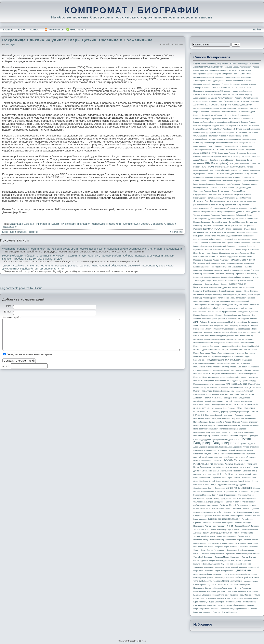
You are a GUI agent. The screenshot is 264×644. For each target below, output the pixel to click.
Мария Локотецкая (202, 353)
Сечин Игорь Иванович (239, 488)
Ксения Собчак (214, 312)
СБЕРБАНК (223, 474)
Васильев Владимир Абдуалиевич (232, 132)
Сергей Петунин (234, 478)
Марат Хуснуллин (230, 350)
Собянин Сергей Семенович (234, 505)
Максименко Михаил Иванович (240, 339)
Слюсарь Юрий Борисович (244, 498)
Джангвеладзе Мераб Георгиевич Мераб (211, 208)
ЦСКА (226, 574)
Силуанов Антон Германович (236, 492)
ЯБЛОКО (215, 609)
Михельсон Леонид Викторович (234, 377)
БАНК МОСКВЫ (212, 105)
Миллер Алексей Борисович (235, 367)
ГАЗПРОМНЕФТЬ (238, 167)
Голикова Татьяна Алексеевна (219, 177)
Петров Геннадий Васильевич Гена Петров (212, 422)
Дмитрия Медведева (226, 212)
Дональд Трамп (243, 212)
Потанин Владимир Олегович (206, 436)
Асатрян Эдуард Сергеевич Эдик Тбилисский (213, 101)
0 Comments (176, 232)
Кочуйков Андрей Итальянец (247, 305)
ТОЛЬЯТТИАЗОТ (201, 529)
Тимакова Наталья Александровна (228, 516)
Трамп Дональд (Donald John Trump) (221, 533)
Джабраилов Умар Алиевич (237, 205)
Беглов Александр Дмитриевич (234, 108)
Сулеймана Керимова (242, 512)
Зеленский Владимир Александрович (240, 239)
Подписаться (54, 30)
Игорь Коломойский (251, 250)
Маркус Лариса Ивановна (222, 353)
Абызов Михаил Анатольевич (239, 67)
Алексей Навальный (234, 81)
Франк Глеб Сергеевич (203, 557)
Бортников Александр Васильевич (244, 126)
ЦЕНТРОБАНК (243, 571)
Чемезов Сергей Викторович (227, 581)
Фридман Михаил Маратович (227, 557)
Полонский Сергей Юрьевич (206, 429)
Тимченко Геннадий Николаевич (224, 519)
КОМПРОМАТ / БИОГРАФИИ (132, 10)
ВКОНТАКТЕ (219, 150)
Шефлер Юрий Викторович (219, 591)
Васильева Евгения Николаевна (30, 224)
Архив (22, 30)
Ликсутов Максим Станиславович (220, 329)
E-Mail (5, 232)
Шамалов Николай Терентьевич (219, 588)
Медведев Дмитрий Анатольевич (224, 360)
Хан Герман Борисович (241, 560)
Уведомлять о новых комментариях (30, 354)
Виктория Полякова (232, 146)
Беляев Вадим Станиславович (238, 115)
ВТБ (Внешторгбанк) (217, 163)
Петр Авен (235, 419)
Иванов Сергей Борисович (225, 246)
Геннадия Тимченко (234, 174)
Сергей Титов (215, 481)
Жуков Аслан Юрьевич (215, 236)
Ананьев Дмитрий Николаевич (219, 91)
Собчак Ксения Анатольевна (206, 505)
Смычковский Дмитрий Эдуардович (209, 502)
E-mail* (8, 312)
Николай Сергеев (232, 401)
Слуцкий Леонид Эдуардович (218, 498)
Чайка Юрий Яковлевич (247, 577)
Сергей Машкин (219, 478)
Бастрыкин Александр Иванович (237, 105)
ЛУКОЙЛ (242, 332)
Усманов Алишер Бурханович (233, 543)
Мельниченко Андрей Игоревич (207, 367)
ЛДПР (196, 322)
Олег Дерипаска (214, 408)
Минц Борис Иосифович (223, 370)
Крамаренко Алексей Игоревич (240, 308)
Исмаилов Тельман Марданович (223, 257)
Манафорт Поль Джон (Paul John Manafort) (241, 346)
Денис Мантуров (243, 198)
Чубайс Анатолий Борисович (220, 585)
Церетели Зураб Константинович (208, 574)
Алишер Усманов (249, 84)
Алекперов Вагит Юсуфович (228, 77)
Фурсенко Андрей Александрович (215, 560)
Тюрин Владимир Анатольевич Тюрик (226, 540)
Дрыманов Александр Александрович (218, 215)
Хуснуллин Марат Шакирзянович (219, 571)
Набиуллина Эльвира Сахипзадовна (217, 391)
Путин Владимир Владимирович (222, 441)
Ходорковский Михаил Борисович (236, 564)
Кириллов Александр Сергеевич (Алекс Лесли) (236, 274)
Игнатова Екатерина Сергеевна (227, 250)
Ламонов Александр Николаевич (242, 319)
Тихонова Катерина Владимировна (218, 523)
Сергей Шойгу (244, 481)
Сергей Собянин (201, 481)
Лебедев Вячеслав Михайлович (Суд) (216, 322)
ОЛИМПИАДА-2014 (202, 412)
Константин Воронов (221, 301)
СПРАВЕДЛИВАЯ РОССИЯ (218, 509)
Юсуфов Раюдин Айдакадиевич (232, 605)
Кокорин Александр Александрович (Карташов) (226, 294)
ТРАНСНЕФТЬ (247, 533)
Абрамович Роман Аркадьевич (209, 67)
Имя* (9, 306)
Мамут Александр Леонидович (207, 346)
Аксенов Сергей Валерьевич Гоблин (223, 74)
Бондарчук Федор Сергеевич (215, 126)
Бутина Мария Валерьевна (248, 129)
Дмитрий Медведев (239, 208)
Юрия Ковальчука (233, 602)
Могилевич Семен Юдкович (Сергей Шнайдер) (236, 381)
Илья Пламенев (242, 253)
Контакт (35, 30)
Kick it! (13, 232)
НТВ (204, 408)
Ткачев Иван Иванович (215, 526)
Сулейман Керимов (223, 512)
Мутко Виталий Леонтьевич (216, 387)
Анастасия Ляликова (242, 91)
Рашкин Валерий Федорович (233, 450)
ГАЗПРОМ (208, 167)
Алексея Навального (231, 84)
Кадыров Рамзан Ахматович (217, 260)
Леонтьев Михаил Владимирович (208, 325)
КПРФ (222, 308)
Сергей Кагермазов (202, 478)
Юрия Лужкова (249, 602)
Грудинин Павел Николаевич (222, 188)
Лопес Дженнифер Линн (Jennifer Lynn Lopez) (121, 224)
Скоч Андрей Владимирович (225, 495)
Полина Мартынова (251, 425)
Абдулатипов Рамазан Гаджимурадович (211, 63)
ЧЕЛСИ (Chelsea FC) (202, 581)
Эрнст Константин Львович (212, 598)
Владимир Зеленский (235, 150)
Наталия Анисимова (213, 398)
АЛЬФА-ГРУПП (228, 88)
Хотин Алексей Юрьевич (236, 567)
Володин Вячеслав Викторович (207, 157)
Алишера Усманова (202, 88)
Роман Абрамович (247, 457)
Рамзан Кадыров (212, 450)
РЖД (217, 454)
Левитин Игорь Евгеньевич (246, 322)
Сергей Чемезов (229, 481)
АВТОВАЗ (233, 70)
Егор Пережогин (220, 225)
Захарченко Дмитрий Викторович (208, 239)
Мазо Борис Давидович (215, 339)
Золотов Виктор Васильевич (214, 243)
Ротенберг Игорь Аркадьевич (225, 467)
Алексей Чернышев (212, 84)
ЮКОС (228, 598)
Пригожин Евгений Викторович (234, 436)
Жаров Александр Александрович (220, 232)
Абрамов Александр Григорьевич (244, 63)
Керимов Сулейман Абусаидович (229, 267)
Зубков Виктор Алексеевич (239, 243)
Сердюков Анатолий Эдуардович (231, 485)
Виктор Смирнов (215, 146)
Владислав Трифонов (246, 153)
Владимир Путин (208, 153)
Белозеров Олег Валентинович (224, 112)
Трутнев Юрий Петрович (204, 536)
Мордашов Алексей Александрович (209, 384)
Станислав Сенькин (241, 509)
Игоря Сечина (212, 253)
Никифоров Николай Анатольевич (208, 401)
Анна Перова (228, 94)
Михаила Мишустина (247, 374)
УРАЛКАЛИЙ (213, 543)
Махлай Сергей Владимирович (217, 356)
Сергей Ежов (251, 474)
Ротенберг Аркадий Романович (230, 464)
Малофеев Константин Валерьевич (209, 343)
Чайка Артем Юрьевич (203, 578)
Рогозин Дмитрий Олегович (233, 454)
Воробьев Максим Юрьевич (222, 160)
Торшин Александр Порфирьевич (224, 529)
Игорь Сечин (199, 253)
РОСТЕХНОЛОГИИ (203, 464)
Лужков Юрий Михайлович (225, 332)
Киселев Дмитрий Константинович (236, 277)
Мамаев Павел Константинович (240, 343)
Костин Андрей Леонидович (221, 305)
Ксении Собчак (200, 312)
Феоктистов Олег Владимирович (241, 550)
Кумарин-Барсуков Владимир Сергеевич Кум (235, 315)
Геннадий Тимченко (215, 174)
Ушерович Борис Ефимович (227, 547)
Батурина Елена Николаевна (206, 108)
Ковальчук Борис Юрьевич (216, 284)
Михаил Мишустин (212, 374)
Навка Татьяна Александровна (220, 394)
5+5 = (6, 366)
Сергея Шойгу (209, 485)
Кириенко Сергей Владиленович (228, 270)
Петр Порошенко (249, 419)
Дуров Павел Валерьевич (220, 219)
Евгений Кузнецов (220, 222)
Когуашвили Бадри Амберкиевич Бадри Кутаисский (232, 288)
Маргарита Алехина (248, 350)
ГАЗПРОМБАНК (222, 167)
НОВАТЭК (239, 405)
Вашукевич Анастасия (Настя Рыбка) (225, 136)
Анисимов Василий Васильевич (207, 94)
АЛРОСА (216, 88)
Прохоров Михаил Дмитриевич (226, 440)
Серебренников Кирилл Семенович (209, 488)
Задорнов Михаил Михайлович (240, 236)
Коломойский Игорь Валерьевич (232, 298)
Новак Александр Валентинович (219, 405)
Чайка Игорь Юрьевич (224, 578)
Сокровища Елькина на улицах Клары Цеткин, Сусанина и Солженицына (77, 40)
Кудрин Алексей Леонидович (235, 312)
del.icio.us (34, 232)
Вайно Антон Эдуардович (204, 132)
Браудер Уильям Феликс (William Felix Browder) (214, 129)
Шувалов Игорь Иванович (242, 595)
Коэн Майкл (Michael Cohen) (206, 308)
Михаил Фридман (229, 374)
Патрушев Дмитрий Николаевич (219, 415)
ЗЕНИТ (196, 243)
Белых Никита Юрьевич (213, 115)
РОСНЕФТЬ (230, 460)
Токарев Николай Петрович (247, 526)
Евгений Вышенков (202, 222)
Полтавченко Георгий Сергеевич (234, 429)
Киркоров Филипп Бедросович (207, 277)
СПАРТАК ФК (199, 509)
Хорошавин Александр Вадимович (209, 567)
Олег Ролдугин (229, 408)
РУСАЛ (243, 467)
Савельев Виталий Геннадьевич (227, 471)
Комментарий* (8, 318)
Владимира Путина (227, 153)
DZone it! (23, 232)
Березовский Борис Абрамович (207, 119)
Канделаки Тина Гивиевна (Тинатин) (227, 263)
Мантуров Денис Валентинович (207, 350)
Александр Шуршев (215, 81)
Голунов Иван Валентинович (220, 181)
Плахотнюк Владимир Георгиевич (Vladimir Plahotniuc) (217, 425)
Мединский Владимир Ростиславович (233, 363)
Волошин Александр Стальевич (236, 157)
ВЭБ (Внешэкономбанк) (240, 163)
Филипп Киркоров (201, 554)
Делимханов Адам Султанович (221, 198)
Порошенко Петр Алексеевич (241, 432)
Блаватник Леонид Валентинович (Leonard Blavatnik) (216, 122)
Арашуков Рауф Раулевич (246, 98)
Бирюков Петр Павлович (243, 119)
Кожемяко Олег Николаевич (206, 291)
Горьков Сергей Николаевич (247, 181)
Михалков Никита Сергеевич (206, 377)
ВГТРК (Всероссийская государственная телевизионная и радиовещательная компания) (225, 139)
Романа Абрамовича (202, 461)
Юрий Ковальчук (201, 602)
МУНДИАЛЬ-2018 (239, 384)
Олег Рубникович (246, 408)
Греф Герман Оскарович (204, 184)
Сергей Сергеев (249, 478)
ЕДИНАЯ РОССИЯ (214, 229)
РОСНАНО (218, 461)
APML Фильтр (78, 30)
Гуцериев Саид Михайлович (220, 194)
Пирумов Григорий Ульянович (245, 422)
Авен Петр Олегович (218, 70)
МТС (228, 384)
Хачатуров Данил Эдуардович (207, 564)
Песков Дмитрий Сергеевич (217, 419)
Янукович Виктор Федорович (225, 612)
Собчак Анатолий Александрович (241, 502)
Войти (257, 30)
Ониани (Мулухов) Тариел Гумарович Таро (231, 412)
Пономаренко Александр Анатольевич (210, 432)
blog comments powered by (21, 288)
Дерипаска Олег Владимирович (209, 201)
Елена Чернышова (234, 229)
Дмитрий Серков (208, 212)
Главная (8, 30)
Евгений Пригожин (237, 222)
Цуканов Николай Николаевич (243, 574)
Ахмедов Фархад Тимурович (247, 101)
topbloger (10, 44)
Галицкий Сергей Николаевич (227, 170)
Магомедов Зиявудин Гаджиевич (219, 336)
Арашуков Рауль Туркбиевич (221, 98)
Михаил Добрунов (243, 370)
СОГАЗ (253, 505)
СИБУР (219, 492)
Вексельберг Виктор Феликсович (219, 143)
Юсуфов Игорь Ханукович (205, 605)
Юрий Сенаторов (217, 602)
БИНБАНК (227, 119)
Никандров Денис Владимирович (237, 398)
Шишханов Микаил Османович (216, 595)
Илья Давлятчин (227, 253)
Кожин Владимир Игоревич (231, 291)
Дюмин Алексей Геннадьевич (245, 219)
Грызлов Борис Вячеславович (217, 191)
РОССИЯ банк (245, 461)
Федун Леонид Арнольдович (213, 550)
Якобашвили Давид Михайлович (235, 609)
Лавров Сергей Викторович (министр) (210, 319)
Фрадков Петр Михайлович (248, 554)
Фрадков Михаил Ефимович (223, 554)
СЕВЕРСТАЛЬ (237, 474)
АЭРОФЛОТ (199, 105)
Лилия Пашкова (243, 329)
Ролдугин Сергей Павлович (226, 457)
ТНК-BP (230, 526)
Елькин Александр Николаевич (71, 224)
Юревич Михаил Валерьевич (245, 598)
